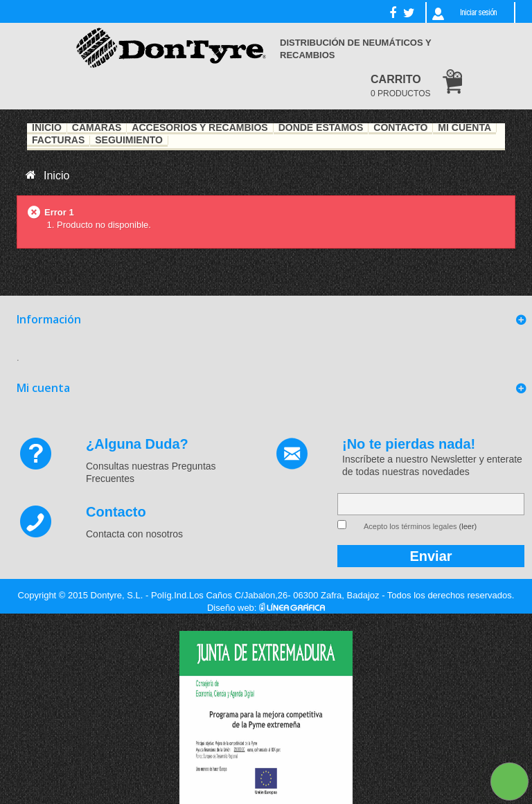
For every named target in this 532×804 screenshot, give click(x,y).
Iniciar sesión (478, 12)
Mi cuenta (43, 388)
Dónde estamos (321, 128)
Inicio (47, 128)
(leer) (468, 526)
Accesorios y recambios (199, 128)
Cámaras (97, 128)
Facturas (58, 141)
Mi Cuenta (464, 128)
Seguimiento (129, 141)
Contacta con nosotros (134, 534)
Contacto (400, 128)
